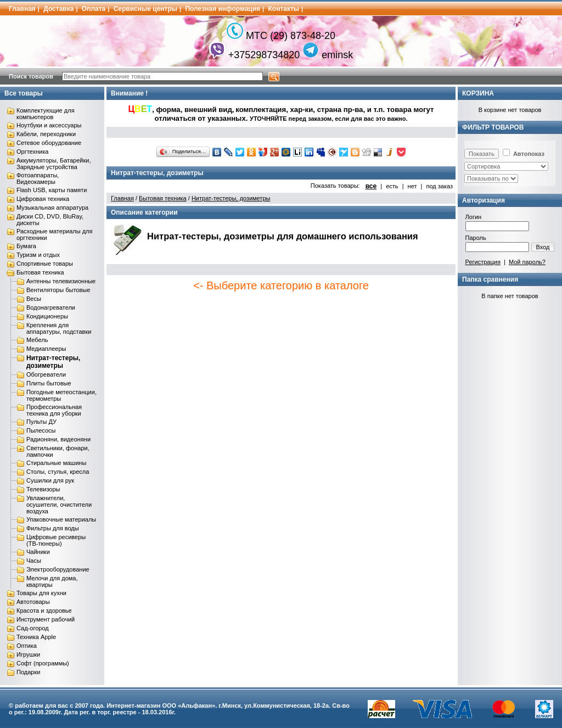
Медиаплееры (46, 349)
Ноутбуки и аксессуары (49, 125)
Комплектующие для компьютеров (46, 114)
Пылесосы (41, 430)
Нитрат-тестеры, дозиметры (53, 362)
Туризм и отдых (38, 255)
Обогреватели (46, 374)
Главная (22, 9)
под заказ (439, 186)
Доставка (58, 9)
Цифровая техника (43, 199)
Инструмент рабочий (46, 619)
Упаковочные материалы (61, 519)
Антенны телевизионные (61, 281)
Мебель (37, 340)
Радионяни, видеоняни (58, 439)
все (371, 186)
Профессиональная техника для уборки (54, 410)
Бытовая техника (40, 272)
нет (412, 186)
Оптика (27, 646)
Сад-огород (33, 628)
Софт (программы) (43, 663)
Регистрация (483, 262)
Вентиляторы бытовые (58, 290)
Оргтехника (32, 152)
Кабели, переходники (46, 134)
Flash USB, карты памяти (52, 190)
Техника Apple (36, 637)
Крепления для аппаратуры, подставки (59, 328)
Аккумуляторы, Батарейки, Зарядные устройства (54, 164)
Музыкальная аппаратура (52, 208)
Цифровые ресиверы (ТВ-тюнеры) (56, 540)
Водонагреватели (51, 307)
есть (392, 186)
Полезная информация (223, 9)
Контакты (284, 9)
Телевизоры (43, 489)
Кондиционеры (47, 316)
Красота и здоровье (44, 611)
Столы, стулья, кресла (58, 472)
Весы (34, 299)
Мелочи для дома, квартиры (52, 581)
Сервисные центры (145, 9)
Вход (543, 247)
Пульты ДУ (41, 422)
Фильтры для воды (53, 528)
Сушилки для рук (50, 480)
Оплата (94, 9)
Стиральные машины (56, 463)
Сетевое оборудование (49, 143)
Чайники (38, 552)
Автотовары (33, 602)
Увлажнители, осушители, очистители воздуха (59, 505)
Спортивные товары (45, 264)
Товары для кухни (41, 593)
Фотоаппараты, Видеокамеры (38, 178)
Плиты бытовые (49, 383)
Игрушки (28, 654)
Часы (34, 561)
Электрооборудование (58, 569)
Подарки (28, 672)
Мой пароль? (527, 262)
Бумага (26, 246)
